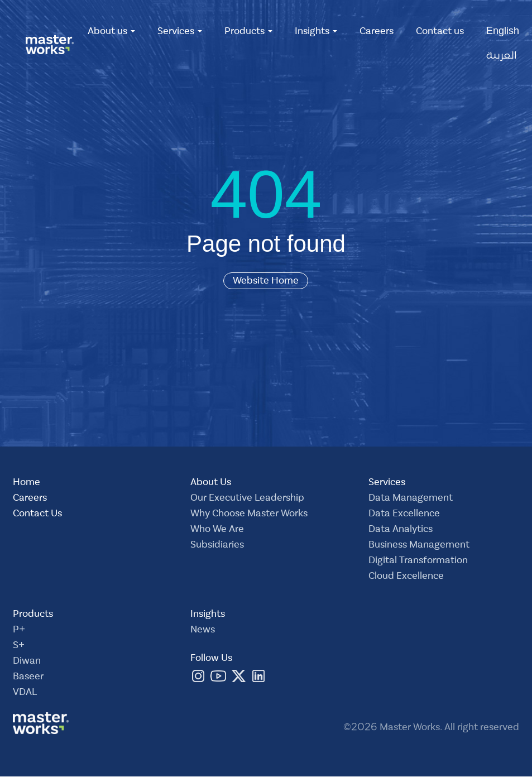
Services (180, 32)
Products (248, 32)
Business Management (419, 546)
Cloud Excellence (406, 577)
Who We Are (217, 530)
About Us (211, 483)
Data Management (411, 499)
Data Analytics (401, 530)
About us (111, 32)
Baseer (28, 678)
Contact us (440, 32)
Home (27, 483)
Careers (377, 32)
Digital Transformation (418, 562)
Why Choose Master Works (249, 515)
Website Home (266, 281)
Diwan (27, 662)
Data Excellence (404, 515)
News (203, 631)
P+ (19, 631)
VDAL (25, 693)
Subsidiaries (217, 546)
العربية (502, 57)
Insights (316, 32)
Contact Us (37, 515)
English (503, 32)
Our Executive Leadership (247, 499)
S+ (19, 646)
